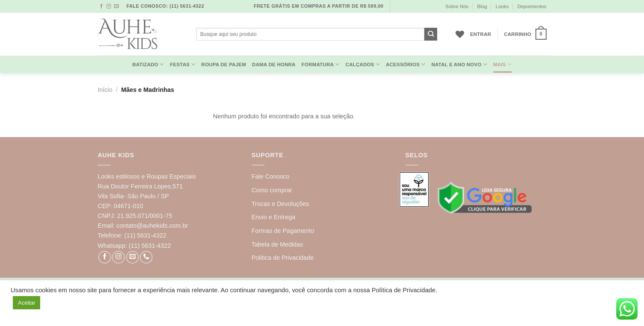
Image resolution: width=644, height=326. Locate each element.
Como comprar (272, 190)
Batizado (148, 64)
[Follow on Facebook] (101, 6)
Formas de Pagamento (283, 231)
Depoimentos (532, 6)
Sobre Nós (457, 6)
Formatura (321, 64)
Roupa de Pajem (224, 65)
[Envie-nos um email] (116, 6)
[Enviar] (431, 34)
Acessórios (406, 64)
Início (105, 90)
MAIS (502, 64)
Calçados (363, 64)
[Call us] (146, 257)
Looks (502, 6)
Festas (183, 64)
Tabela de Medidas (278, 244)
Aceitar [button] (26, 303)
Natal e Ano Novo (459, 64)
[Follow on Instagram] (109, 6)
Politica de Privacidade (283, 258)
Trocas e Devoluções (281, 204)
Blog (482, 6)
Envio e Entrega (273, 217)
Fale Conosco (271, 176)
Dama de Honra (274, 65)
